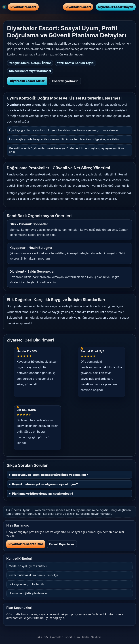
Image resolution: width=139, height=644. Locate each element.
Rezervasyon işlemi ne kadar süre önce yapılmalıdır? (50, 475)
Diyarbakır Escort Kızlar (27, 81)
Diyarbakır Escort (78, 7)
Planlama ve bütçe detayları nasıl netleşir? (43, 494)
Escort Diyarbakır (65, 81)
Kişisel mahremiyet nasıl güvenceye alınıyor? (45, 484)
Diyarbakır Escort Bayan (116, 7)
